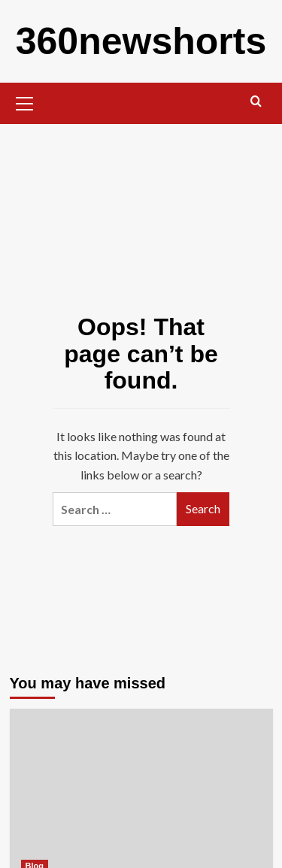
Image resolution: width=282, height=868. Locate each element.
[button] (25, 101)
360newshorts (141, 41)
